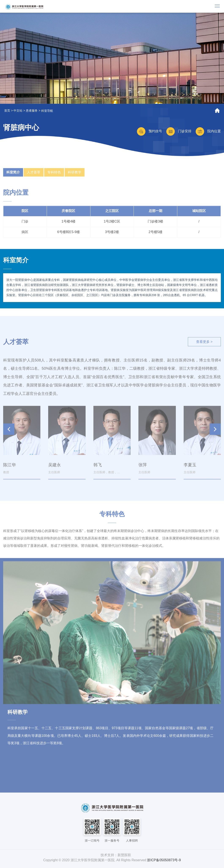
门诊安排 (179, 131)
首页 (7, 111)
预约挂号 (150, 131)
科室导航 (47, 111)
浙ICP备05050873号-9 (164, 860)
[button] (215, 432)
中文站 (18, 111)
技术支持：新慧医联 (116, 855)
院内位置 (208, 131)
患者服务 (32, 111)
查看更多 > (204, 344)
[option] (112, 58)
